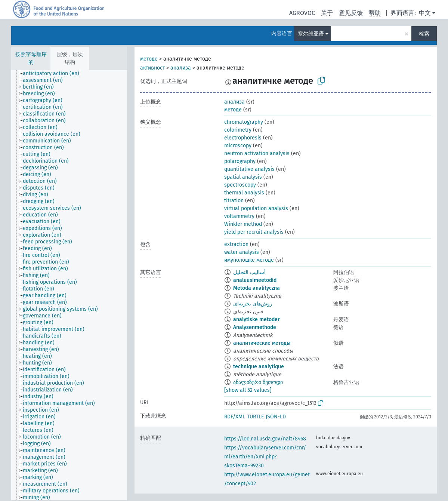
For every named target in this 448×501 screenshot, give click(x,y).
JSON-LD (276, 417)
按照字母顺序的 (31, 58)
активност (152, 68)
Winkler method (243, 224)
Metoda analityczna (257, 288)
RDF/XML (235, 417)
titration (234, 201)
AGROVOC (302, 13)
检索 (424, 34)
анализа (181, 68)
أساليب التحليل (249, 272)
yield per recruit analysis (254, 232)
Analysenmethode (255, 327)
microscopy (238, 146)
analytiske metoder (257, 319)
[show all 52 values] (248, 390)
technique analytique (259, 367)
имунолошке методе (249, 260)
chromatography (244, 122)
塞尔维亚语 (311, 34)
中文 (425, 13)
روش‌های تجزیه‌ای (253, 304)
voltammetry (239, 216)
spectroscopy (240, 185)
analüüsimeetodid (255, 280)
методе (149, 59)
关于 (327, 13)
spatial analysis (243, 177)
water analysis (242, 252)
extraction (236, 244)
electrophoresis (243, 138)
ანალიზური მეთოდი (258, 382)
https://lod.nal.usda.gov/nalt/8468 (265, 439)
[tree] (69, 285)
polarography (240, 161)
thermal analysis (244, 193)
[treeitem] (54, 74)
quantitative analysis (249, 169)
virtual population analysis (256, 208)
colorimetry (238, 130)
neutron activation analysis (257, 153)
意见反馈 (351, 13)
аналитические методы (262, 343)
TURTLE (255, 417)
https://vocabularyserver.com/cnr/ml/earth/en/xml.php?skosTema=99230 (265, 457)
